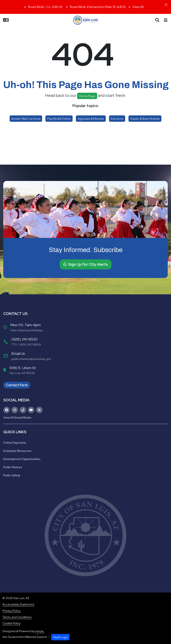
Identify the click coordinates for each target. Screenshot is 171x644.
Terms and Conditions (17, 617)
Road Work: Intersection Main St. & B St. (98, 7)
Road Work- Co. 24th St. (46, 7)
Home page (87, 96)
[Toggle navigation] (166, 20)
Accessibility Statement (18, 604)
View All (138, 7)
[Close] (166, 5)
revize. (40, 631)
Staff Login (60, 637)
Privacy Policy (11, 611)
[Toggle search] (157, 20)
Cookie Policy (11, 623)
